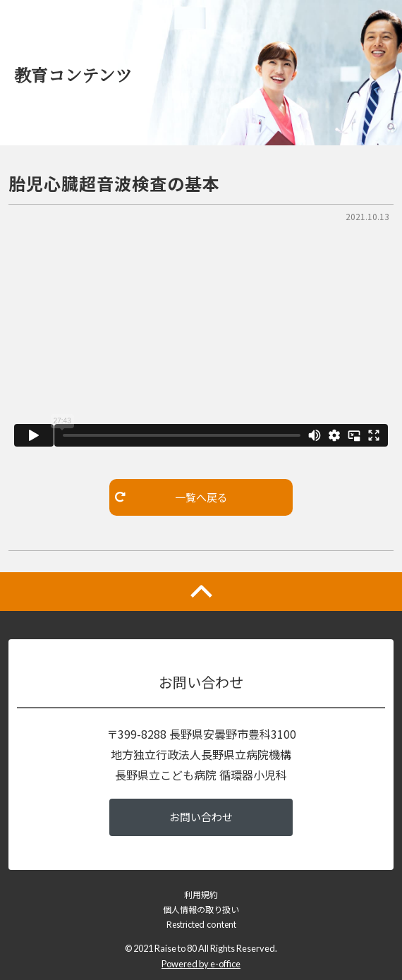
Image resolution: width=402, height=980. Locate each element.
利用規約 (201, 894)
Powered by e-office (201, 964)
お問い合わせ (201, 817)
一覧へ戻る (171, 497)
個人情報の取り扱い (201, 909)
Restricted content (201, 924)
